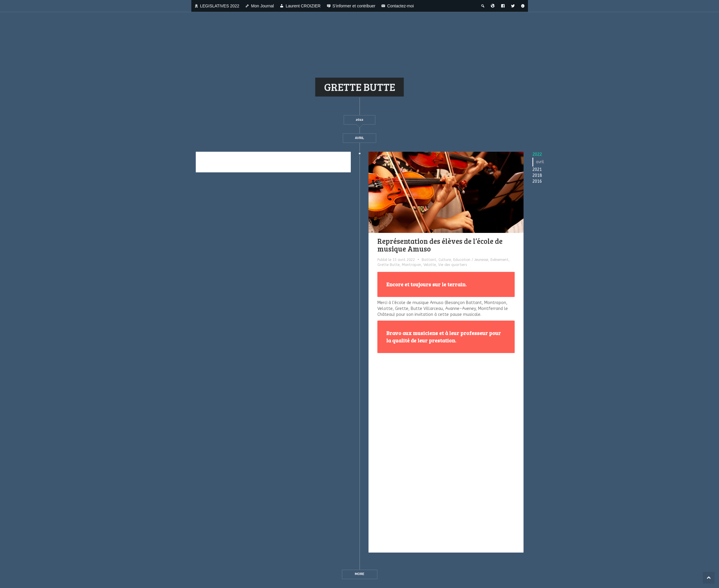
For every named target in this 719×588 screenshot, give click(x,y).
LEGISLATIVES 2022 (220, 6)
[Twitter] (513, 6)
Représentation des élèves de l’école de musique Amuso (440, 245)
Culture (445, 260)
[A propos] (523, 6)
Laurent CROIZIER (303, 6)
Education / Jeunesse (471, 260)
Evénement (499, 260)
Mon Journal (262, 6)
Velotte (430, 265)
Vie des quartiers (453, 265)
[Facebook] (503, 6)
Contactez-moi (400, 6)
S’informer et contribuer (354, 6)
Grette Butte (388, 265)
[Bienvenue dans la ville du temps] (493, 6)
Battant (429, 260)
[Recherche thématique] (483, 6)
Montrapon (411, 265)
